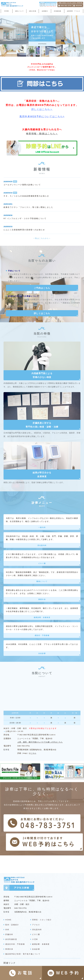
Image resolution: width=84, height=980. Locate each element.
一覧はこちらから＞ (42, 238)
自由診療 (42, 653)
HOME (7, 11)
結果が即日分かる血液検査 (42, 475)
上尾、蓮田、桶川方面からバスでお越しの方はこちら (40, 742)
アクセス (36, 921)
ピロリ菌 (42, 563)
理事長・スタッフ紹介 (42, 916)
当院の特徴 (33, 11)
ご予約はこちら (42, 288)
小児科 (35, 935)
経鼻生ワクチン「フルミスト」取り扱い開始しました (28, 207)
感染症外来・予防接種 (15, 940)
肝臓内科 (9, 931)
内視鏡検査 (58, 11)
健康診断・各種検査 (42, 617)
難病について (42, 581)
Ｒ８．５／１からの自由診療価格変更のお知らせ (26, 196)
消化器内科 (42, 545)
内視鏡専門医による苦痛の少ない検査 (42, 375)
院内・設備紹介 (12, 921)
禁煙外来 (42, 599)
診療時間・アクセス (74, 11)
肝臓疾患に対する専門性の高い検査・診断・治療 (42, 425)
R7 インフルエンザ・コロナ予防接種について (25, 218)
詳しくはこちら (42, 313)
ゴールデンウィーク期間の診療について (22, 185)
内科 (7, 926)
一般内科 (42, 527)
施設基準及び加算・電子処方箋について (23, 950)
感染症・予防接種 (42, 635)
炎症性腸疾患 (11, 935)
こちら (34, 753)
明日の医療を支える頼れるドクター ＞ (23, 965)
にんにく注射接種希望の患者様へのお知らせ (24, 230)
